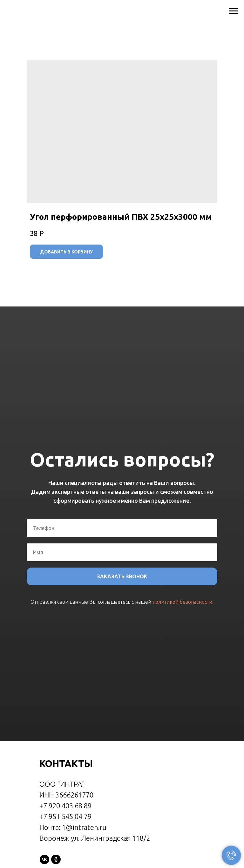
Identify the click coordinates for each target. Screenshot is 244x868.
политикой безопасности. (183, 602)
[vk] (44, 859)
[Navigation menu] (233, 11)
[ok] (56, 859)
